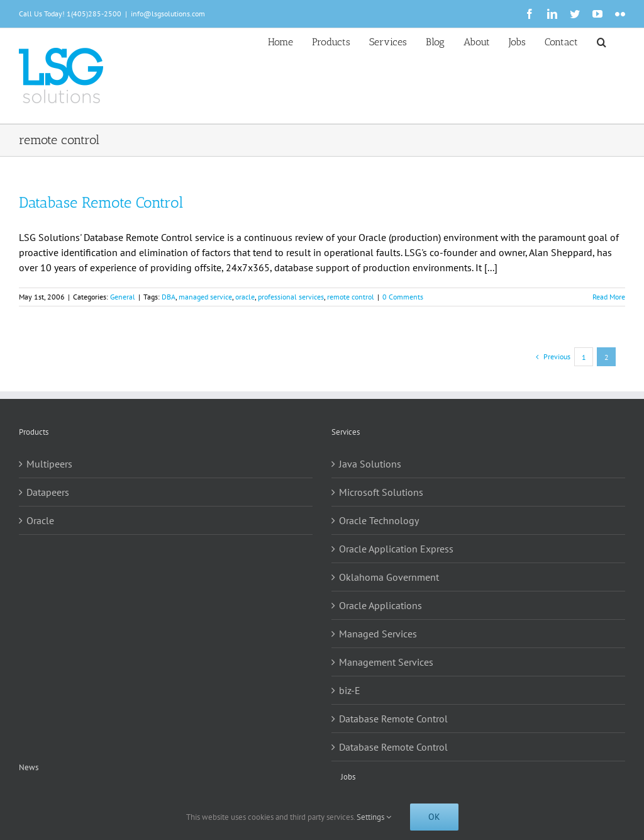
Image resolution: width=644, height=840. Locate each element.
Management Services (386, 662)
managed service (205, 297)
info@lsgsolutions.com (168, 14)
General (123, 297)
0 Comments (403, 297)
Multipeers (49, 464)
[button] (602, 41)
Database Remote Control (101, 202)
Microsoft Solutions (381, 492)
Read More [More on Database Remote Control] (609, 297)
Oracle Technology (379, 520)
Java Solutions (370, 464)
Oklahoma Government (389, 577)
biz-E (350, 690)
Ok (434, 817)
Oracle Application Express (396, 549)
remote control (351, 297)
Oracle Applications (380, 605)
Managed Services (378, 634)
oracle (245, 297)
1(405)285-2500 (94, 14)
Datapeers (48, 492)
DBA (169, 297)
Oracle (40, 520)
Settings (374, 817)
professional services (291, 297)
